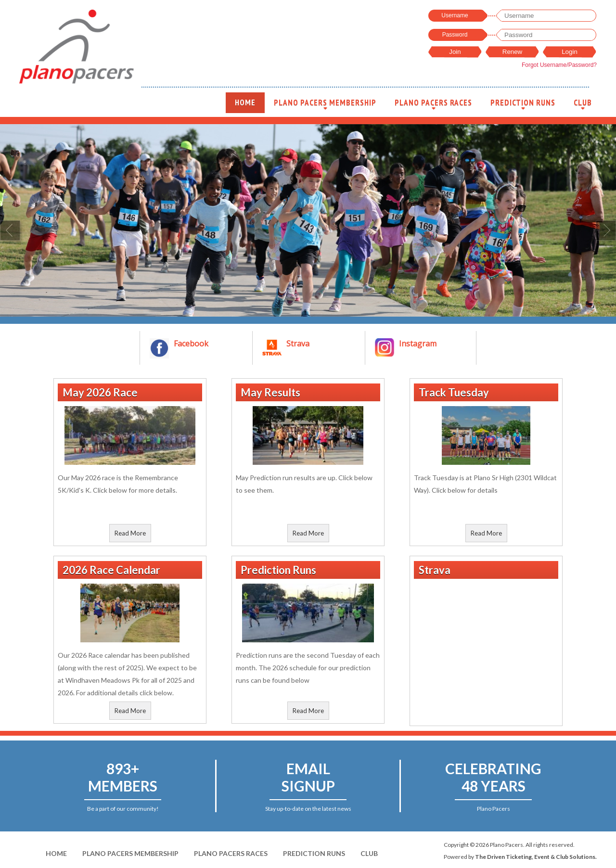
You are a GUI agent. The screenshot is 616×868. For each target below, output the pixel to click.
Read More (130, 533)
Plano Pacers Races (433, 105)
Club (583, 105)
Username (455, 15)
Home (245, 102)
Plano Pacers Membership (325, 105)
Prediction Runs (523, 105)
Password (455, 35)
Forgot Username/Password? (559, 65)
